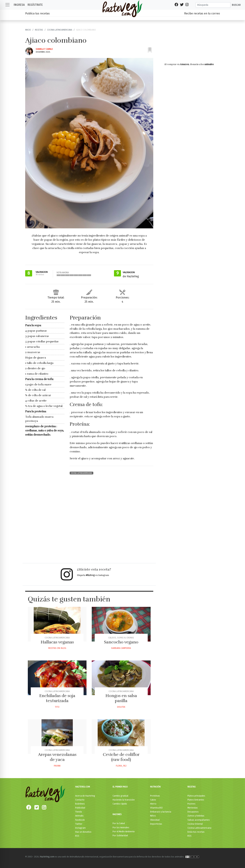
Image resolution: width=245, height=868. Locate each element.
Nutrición (155, 787)
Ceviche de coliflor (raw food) (121, 757)
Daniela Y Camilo (44, 49)
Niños (153, 816)
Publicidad (80, 808)
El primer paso (120, 787)
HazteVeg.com (83, 787)
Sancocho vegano (121, 642)
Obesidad (155, 820)
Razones (117, 814)
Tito (57, 707)
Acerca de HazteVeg (85, 796)
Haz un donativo (83, 832)
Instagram (80, 828)
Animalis (79, 816)
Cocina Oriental (195, 824)
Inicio (28, 30)
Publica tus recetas (37, 13)
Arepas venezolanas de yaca (57, 757)
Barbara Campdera (121, 648)
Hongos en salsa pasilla (121, 698)
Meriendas (193, 808)
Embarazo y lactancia (161, 812)
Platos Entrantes (196, 800)
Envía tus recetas (196, 832)
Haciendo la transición (124, 800)
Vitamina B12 (156, 808)
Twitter (79, 824)
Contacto (80, 800)
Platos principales (196, 796)
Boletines (80, 804)
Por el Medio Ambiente (124, 831)
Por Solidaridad (120, 835)
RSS (77, 836)
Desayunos (193, 812)
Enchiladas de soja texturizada (57, 698)
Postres (191, 804)
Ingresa (19, 5)
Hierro (153, 804)
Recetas (39, 30)
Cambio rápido (120, 804)
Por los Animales (121, 827)
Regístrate (35, 5)
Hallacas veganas (57, 642)
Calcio (153, 800)
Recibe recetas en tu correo (202, 13)
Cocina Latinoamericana (60, 30)
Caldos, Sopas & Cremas (121, 638)
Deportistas (156, 824)
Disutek (121, 707)
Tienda (79, 812)
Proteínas (155, 796)
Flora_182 (121, 766)
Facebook (80, 820)
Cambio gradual (120, 796)
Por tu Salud (119, 823)
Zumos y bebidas (196, 816)
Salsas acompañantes (199, 820)
